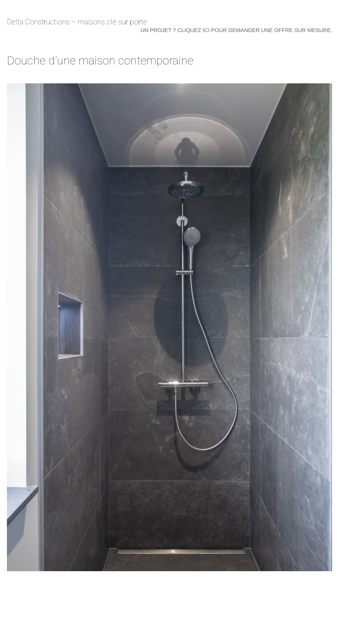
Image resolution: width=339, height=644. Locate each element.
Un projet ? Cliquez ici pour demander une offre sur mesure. (236, 30)
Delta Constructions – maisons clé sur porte (77, 22)
